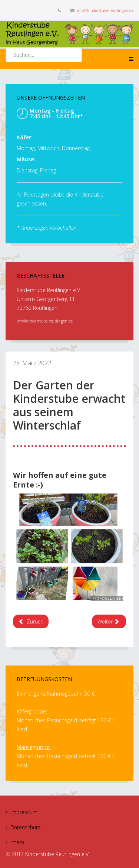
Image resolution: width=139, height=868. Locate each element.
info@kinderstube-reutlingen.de (105, 10)
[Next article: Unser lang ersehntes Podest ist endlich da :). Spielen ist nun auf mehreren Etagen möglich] (109, 621)
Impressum (24, 812)
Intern (17, 842)
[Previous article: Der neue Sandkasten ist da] (31, 621)
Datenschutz (25, 827)
